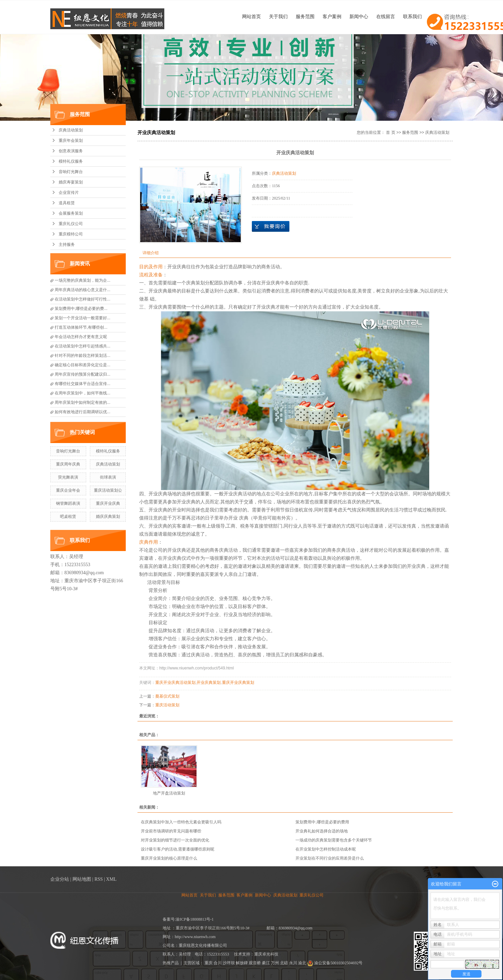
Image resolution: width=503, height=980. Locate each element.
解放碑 (242, 963)
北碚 (284, 963)
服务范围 (305, 16)
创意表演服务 (71, 151)
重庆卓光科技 (266, 954)
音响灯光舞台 (71, 172)
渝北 (302, 963)
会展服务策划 (71, 213)
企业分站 (60, 879)
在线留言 (386, 16)
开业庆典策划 (209, 683)
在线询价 (271, 226)
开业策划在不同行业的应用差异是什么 (330, 858)
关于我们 (278, 16)
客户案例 (332, 16)
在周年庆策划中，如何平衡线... (82, 393)
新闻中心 (359, 16)
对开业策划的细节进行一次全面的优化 (175, 840)
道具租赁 (67, 203)
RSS (99, 879)
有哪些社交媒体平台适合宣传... (82, 384)
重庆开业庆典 (108, 503)
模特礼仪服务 (71, 161)
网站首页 (251, 16)
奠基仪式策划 (167, 696)
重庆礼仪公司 (71, 224)
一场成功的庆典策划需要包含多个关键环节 (334, 840)
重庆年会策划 (71, 141)
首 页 (390, 132)
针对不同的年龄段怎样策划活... (82, 356)
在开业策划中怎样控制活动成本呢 (326, 849)
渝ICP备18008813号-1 (195, 919)
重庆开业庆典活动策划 (175, 683)
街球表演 (108, 477)
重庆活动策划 (167, 705)
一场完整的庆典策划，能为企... (82, 280)
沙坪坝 (229, 963)
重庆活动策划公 (108, 490)
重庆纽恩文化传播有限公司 (203, 945)
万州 (275, 963)
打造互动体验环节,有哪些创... (81, 327)
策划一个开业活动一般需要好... (82, 318)
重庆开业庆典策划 (238, 683)
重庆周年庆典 (68, 464)
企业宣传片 (69, 193)
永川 (293, 963)
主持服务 (67, 244)
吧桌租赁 (68, 516)
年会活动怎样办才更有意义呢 (81, 337)
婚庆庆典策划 (108, 516)
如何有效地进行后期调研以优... (82, 412)
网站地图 (82, 879)
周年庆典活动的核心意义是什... (82, 290)
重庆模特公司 (71, 234)
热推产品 (171, 963)
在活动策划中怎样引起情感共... (82, 346)
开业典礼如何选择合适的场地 (322, 831)
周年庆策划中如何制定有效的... (82, 402)
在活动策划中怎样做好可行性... (82, 299)
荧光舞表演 (68, 477)
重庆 (209, 963)
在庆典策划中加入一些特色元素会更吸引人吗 (181, 822)
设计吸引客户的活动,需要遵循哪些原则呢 (178, 849)
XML (111, 879)
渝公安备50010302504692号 (335, 963)
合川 (218, 963)
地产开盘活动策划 (169, 793)
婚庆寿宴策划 (71, 182)
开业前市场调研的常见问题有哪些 (171, 831)
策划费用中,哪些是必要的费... (81, 309)
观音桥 (255, 963)
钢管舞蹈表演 (68, 503)
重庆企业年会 (68, 490)
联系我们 (412, 16)
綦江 (266, 963)
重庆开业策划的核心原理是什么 (169, 858)
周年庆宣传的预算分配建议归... (82, 374)
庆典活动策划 (71, 130)
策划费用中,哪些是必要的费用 (322, 822)
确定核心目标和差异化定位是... (82, 365)
